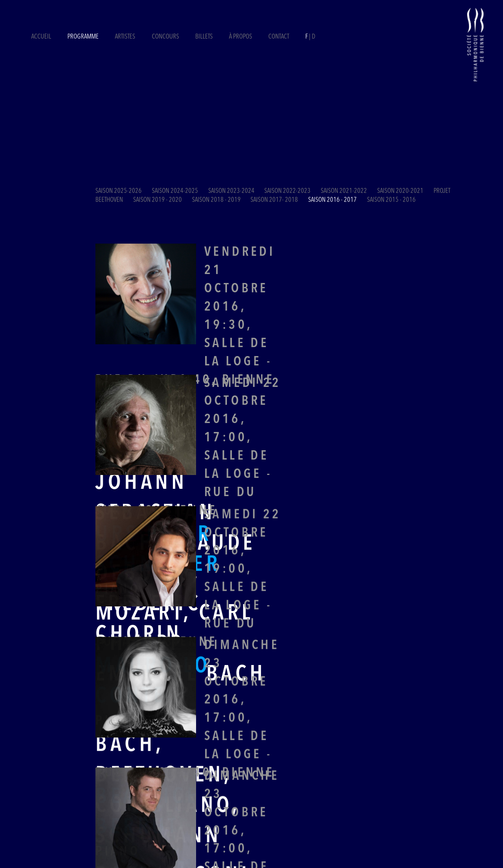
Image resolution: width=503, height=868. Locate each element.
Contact (279, 37)
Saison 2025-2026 (119, 191)
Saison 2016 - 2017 (332, 200)
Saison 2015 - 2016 (391, 200)
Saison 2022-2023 (287, 191)
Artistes (125, 37)
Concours (165, 37)
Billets (205, 37)
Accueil (41, 37)
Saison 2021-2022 (344, 191)
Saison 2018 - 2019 (216, 200)
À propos (241, 37)
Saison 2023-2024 (231, 191)
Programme (83, 37)
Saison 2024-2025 (175, 191)
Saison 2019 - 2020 (158, 200)
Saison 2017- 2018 (274, 200)
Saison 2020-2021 (400, 191)
